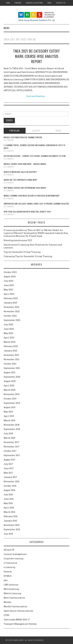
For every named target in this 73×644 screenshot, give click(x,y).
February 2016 (11, 516)
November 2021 (12, 359)
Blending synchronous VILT (18, 240)
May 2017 (8, 473)
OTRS (6, 615)
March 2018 (9, 438)
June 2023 (9, 285)
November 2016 (12, 481)
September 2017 (12, 455)
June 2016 (9, 499)
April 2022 (9, 338)
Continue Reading (36, 96)
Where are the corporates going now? (20, 180)
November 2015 (12, 525)
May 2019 (8, 412)
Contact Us (61, 3)
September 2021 (12, 368)
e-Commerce (10, 563)
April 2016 (9, 508)
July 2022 (8, 324)
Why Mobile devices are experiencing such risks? (25, 188)
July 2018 (8, 433)
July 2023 (8, 281)
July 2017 (8, 464)
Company (18, 3)
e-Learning (9, 567)
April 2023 (9, 294)
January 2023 (10, 303)
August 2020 (10, 381)
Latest (36, 131)
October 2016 (10, 486)
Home (8, 3)
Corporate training (13, 558)
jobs (6, 580)
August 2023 (10, 277)
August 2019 (9, 407)
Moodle (8, 602)
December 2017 (11, 442)
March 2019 (9, 420)
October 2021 (10, 364)
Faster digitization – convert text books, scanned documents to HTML (35, 156)
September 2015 (12, 529)
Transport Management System (20, 624)
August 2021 (9, 372)
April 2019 (9, 416)
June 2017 (9, 468)
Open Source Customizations (18, 611)
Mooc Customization (14, 598)
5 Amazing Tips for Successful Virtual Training (28, 256)
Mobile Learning (12, 593)
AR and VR (9, 550)
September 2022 (12, 320)
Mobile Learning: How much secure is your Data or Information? (32, 196)
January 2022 (10, 351)
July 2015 (8, 534)
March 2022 (10, 342)
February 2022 (11, 346)
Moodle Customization (15, 606)
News (49, 3)
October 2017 (10, 451)
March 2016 (9, 512)
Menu (7, 28)
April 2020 (9, 386)
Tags (58, 131)
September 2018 (12, 429)
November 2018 (12, 425)
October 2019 (10, 399)
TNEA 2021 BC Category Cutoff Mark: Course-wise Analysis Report (36, 56)
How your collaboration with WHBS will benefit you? (27, 212)
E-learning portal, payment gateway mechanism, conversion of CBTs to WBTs (34, 147)
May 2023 (8, 290)
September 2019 (12, 403)
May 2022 (8, 333)
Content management (15, 554)
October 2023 (10, 272)
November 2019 (12, 394)
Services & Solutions (34, 3)
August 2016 (9, 490)
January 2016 (10, 521)
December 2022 (11, 307)
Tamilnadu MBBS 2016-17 (17, 620)
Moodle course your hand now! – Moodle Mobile (25, 164)
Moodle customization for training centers (23, 137)
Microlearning (11, 589)
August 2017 (10, 460)
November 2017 (12, 447)
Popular (15, 131)
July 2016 (8, 495)
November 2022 (12, 311)
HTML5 (8, 576)
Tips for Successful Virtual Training (22, 252)
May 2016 (8, 503)
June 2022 (9, 329)
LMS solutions (11, 585)
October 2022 (10, 316)
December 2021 (11, 355)
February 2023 (11, 298)
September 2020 (12, 377)
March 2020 (10, 390)
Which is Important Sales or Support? (20, 172)
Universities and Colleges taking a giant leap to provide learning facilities (36, 204)
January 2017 (10, 477)
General (8, 572)
